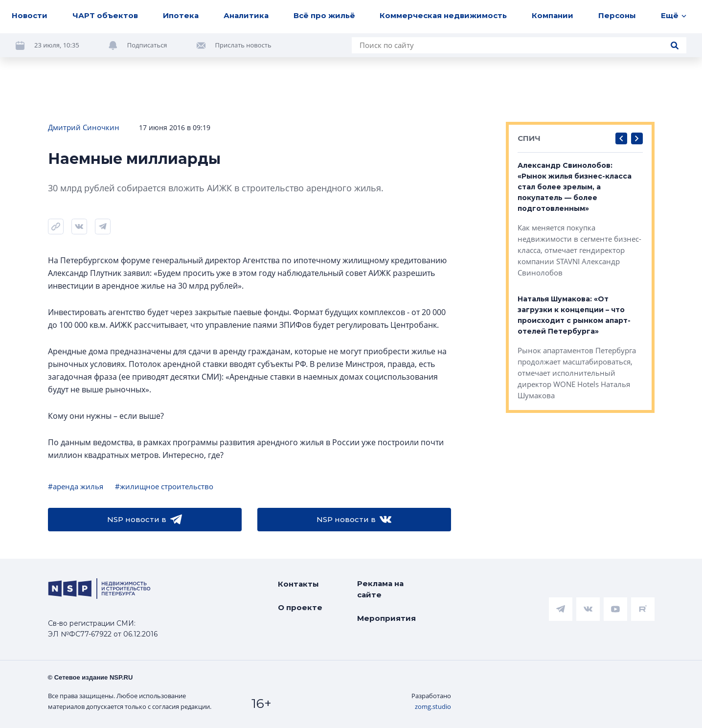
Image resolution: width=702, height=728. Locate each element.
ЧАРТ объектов (105, 15)
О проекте (300, 607)
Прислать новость (243, 45)
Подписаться (147, 45)
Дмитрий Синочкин (84, 127)
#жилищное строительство (164, 486)
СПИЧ (529, 138)
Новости (30, 15)
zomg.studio (433, 706)
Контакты (298, 584)
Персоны (617, 15)
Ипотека (181, 15)
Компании (553, 15)
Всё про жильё (324, 15)
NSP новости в (145, 520)
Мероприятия (386, 618)
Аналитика (246, 15)
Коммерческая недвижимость (443, 15)
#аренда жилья (76, 486)
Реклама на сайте (380, 589)
